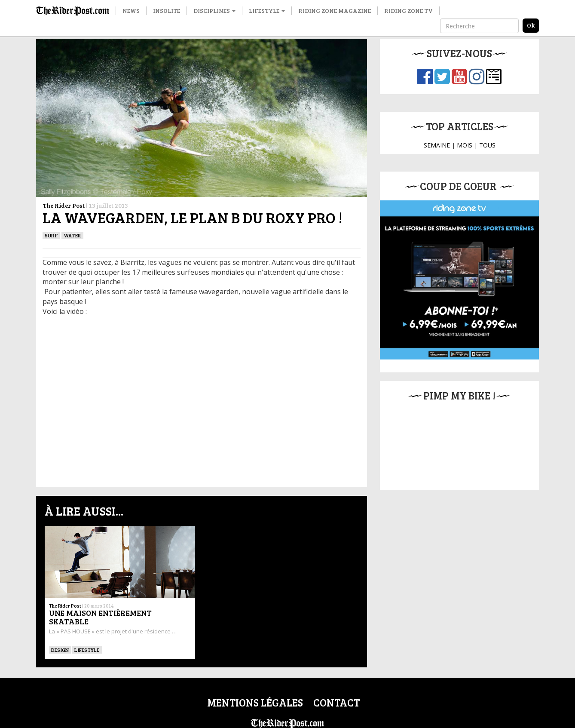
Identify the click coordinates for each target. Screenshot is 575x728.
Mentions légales (255, 702)
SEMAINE (437, 145)
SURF (51, 235)
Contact (336, 702)
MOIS (465, 145)
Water (72, 235)
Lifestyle (267, 11)
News (131, 11)
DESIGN (60, 650)
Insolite (167, 11)
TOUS (487, 145)
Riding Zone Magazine (335, 11)
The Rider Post (64, 205)
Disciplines (214, 11)
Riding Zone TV (408, 11)
